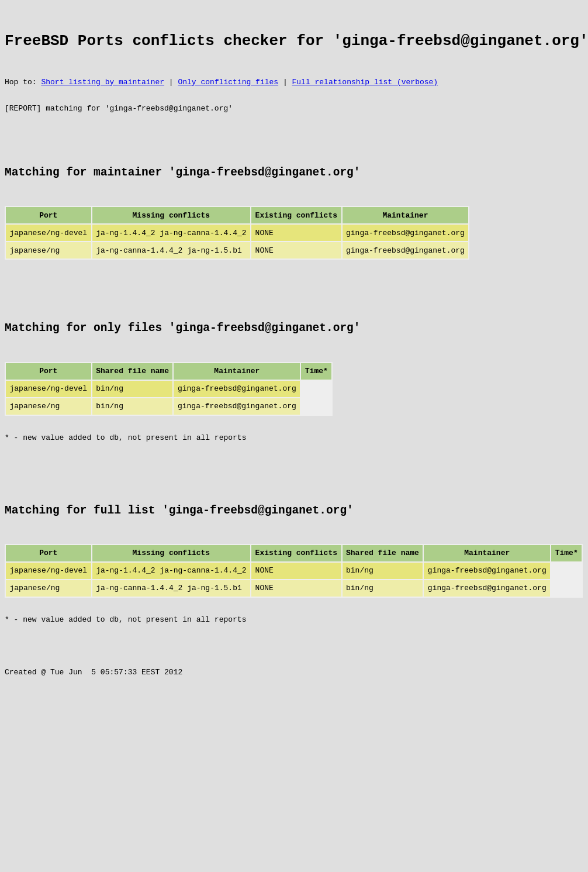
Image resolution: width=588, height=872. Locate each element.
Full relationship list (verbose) (365, 94)
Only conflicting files (228, 94)
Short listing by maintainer (103, 94)
